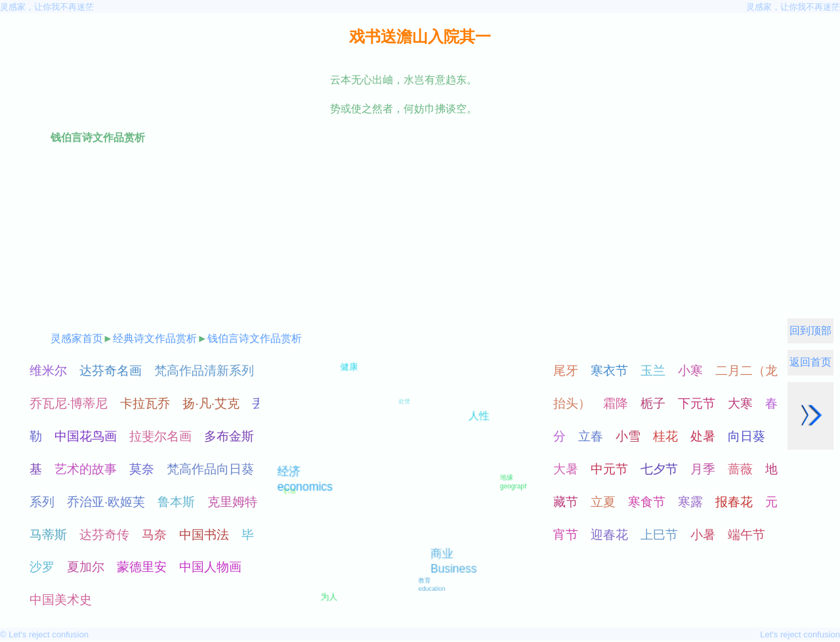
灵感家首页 (77, 338)
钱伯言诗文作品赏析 (255, 338)
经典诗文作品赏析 (155, 338)
